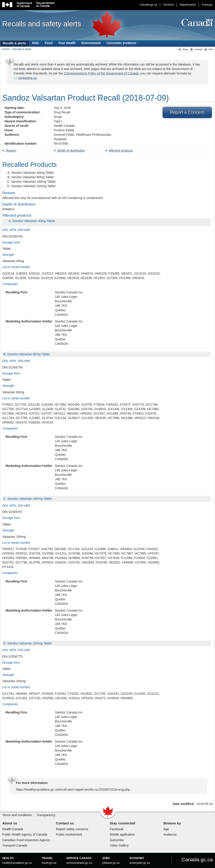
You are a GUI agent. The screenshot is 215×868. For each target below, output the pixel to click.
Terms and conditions (17, 815)
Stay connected (123, 823)
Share (183, 49)
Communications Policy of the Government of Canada (101, 73)
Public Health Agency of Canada (25, 834)
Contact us (65, 823)
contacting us (27, 78)
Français (207, 5)
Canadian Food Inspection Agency (26, 840)
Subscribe (117, 840)
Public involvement (69, 834)
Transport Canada (15, 845)
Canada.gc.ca (148, 5)
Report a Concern (187, 112)
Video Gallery (119, 845)
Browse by (172, 823)
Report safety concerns (72, 829)
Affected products (121, 150)
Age (166, 829)
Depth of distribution (71, 150)
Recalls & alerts (22, 49)
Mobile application (122, 834)
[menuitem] (15, 43)
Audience (170, 834)
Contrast (196, 49)
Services (168, 5)
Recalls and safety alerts (42, 24)
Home (6, 49)
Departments (188, 5)
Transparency (46, 815)
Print (209, 49)
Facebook (117, 829)
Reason (11, 150)
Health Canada (13, 829)
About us (10, 823)
